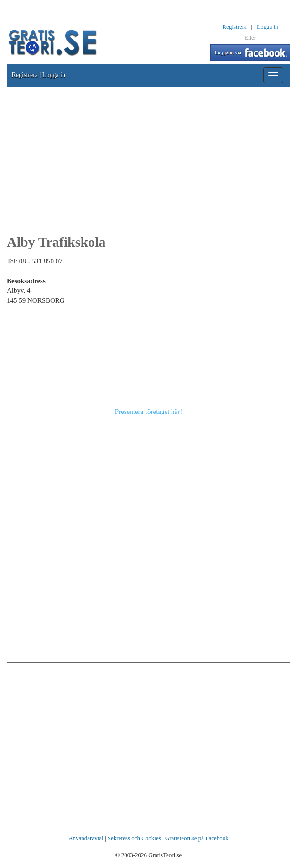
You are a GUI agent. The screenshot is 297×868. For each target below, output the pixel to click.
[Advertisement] (148, 160)
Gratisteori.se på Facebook (197, 838)
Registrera (234, 27)
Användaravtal (86, 838)
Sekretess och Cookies (134, 838)
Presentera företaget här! (148, 412)
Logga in (268, 27)
